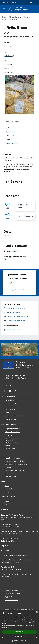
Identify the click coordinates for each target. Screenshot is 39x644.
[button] (19, 641)
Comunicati (8, 489)
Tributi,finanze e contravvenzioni (16, 464)
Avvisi (7, 492)
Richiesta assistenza (11, 600)
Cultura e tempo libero (12, 432)
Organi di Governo (11, 400)
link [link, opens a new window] (8, 628)
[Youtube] (10, 391)
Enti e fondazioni (10, 410)
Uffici (6, 406)
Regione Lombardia (9, 2)
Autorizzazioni (9, 474)
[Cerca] (35, 9)
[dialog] (19, 627)
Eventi (26, 17)
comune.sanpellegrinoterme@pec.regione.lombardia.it (20, 531)
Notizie (7, 486)
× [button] (37, 612)
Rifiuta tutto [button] (20, 637)
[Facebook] (5, 391)
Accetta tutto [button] (19, 632)
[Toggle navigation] (4, 8)
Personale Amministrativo (13, 416)
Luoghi (7, 501)
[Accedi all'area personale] (31, 3)
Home (4, 17)
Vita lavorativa (10, 435)
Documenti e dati (10, 419)
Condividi (8, 43)
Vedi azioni (9, 47)
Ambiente (8, 467)
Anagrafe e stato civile (12, 429)
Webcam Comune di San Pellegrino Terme (19, 609)
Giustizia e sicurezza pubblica (14, 461)
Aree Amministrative (12, 403)
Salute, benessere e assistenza (15, 471)
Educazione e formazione (13, 458)
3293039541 (16, 251)
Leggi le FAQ (9, 597)
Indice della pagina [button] (13, 121)
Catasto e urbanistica (12, 443)
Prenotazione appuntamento (14, 590)
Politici (7, 413)
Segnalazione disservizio (13, 593)
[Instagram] (15, 391)
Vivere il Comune (15, 17)
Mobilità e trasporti (11, 448)
